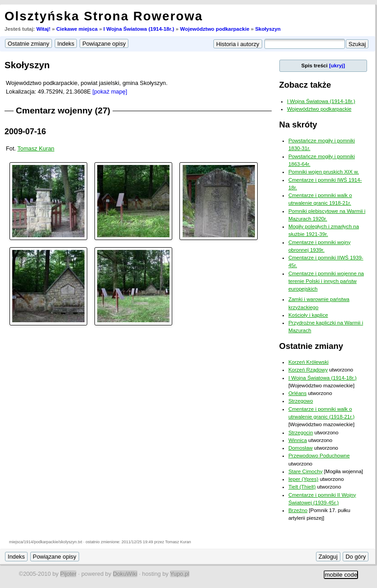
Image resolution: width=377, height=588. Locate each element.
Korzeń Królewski (309, 362)
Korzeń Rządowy (308, 370)
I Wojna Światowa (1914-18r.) (139, 29)
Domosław (301, 448)
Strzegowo (301, 401)
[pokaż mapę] (110, 92)
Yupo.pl (180, 574)
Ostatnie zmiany (311, 346)
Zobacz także (305, 85)
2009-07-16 (25, 132)
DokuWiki (125, 574)
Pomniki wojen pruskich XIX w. (324, 172)
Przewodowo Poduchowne (319, 456)
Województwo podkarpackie (214, 29)
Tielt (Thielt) (302, 487)
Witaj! (43, 29)
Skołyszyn (268, 29)
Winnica (298, 440)
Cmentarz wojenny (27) (63, 111)
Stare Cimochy (306, 471)
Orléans (297, 393)
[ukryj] (337, 66)
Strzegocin (301, 433)
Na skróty (298, 125)
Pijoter (68, 574)
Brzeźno (298, 510)
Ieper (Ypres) (303, 479)
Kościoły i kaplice (308, 315)
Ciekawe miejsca (77, 29)
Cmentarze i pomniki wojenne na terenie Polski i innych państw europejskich (326, 281)
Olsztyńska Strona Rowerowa (104, 16)
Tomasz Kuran (36, 148)
